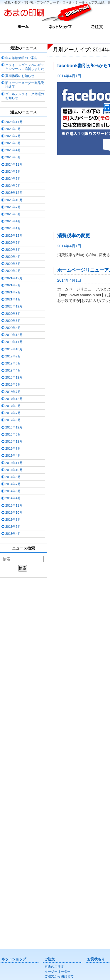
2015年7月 (13, 448)
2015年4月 (13, 455)
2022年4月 (13, 257)
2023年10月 (14, 200)
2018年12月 (14, 377)
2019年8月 (13, 363)
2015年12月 (14, 441)
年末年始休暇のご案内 (21, 58)
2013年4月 (13, 534)
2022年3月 (13, 264)
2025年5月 (13, 143)
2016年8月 (13, 434)
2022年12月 (14, 236)
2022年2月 (13, 271)
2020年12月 (14, 306)
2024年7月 (13, 179)
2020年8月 (13, 314)
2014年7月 (13, 484)
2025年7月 (13, 136)
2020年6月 (13, 321)
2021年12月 (14, 278)
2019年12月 (14, 335)
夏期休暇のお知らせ (20, 76)
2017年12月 (14, 399)
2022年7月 (13, 243)
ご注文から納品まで (59, 976)
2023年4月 (13, 221)
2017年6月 (13, 420)
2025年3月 (13, 157)
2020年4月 (13, 328)
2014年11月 (14, 463)
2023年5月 (13, 214)
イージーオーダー (57, 971)
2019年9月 (13, 356)
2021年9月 (13, 285)
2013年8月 (13, 520)
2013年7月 (13, 527)
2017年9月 (13, 406)
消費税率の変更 (74, 236)
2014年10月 (14, 470)
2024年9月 (13, 172)
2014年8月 (13, 477)
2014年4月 (13, 498)
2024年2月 (13, 186)
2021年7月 (13, 292)
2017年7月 (13, 413)
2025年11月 (14, 122)
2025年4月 (13, 150)
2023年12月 (14, 193)
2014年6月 (13, 491)
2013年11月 (14, 505)
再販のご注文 (54, 966)
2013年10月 (14, 512)
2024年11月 (14, 164)
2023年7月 (13, 207)
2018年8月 (13, 384)
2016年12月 (14, 427)
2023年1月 (13, 228)
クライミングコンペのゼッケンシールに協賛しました (25, 67)
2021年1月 (13, 299)
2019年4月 (13, 370)
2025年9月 (13, 129)
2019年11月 (14, 342)
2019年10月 (14, 349)
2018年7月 (13, 392)
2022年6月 (13, 250)
